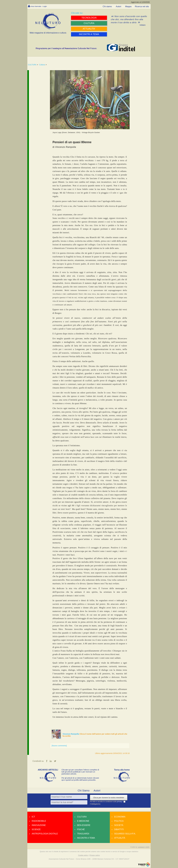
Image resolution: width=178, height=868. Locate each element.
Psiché (81, 830)
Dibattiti (119, 830)
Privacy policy (95, 856)
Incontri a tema (86, 838)
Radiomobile (39, 821)
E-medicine (83, 821)
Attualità (120, 838)
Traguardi (83, 834)
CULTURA (32, 65)
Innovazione (39, 825)
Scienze (36, 830)
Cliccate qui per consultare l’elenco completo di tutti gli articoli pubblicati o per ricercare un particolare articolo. (80, 772)
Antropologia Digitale (45, 834)
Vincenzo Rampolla (71, 734)
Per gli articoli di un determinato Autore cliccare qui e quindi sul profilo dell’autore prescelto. (80, 779)
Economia (120, 817)
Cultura (42, 65)
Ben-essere (84, 825)
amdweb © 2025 (144, 847)
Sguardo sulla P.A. (125, 834)
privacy (120, 802)
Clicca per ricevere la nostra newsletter (109, 798)
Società (119, 825)
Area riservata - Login (40, 6)
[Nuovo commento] (59, 746)
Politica (119, 821)
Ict (33, 817)
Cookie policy (83, 856)
